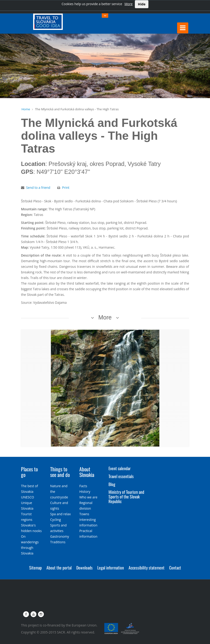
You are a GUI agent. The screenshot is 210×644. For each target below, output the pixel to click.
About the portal (59, 568)
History (85, 492)
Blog (112, 484)
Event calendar (120, 468)
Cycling (56, 520)
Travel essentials (121, 476)
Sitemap (35, 568)
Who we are (88, 497)
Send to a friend (38, 188)
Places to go (29, 472)
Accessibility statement (147, 568)
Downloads (84, 568)
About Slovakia (87, 472)
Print (66, 188)
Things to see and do (60, 472)
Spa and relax (60, 514)
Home (26, 109)
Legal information (111, 568)
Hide (142, 4)
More (128, 4)
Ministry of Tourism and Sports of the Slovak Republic (126, 497)
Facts (83, 486)
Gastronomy (60, 536)
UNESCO (28, 497)
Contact (175, 568)
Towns (84, 514)
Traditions (58, 542)
